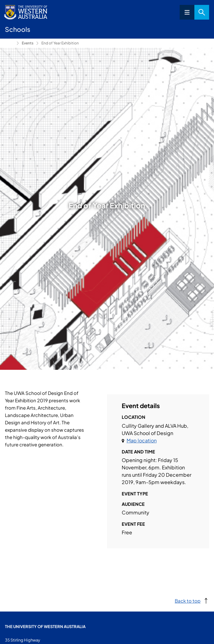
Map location (142, 440)
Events (28, 43)
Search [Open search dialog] (202, 12)
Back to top (188, 601)
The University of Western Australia (45, 627)
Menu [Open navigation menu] (187, 12)
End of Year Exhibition (60, 43)
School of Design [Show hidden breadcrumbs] (10, 43)
